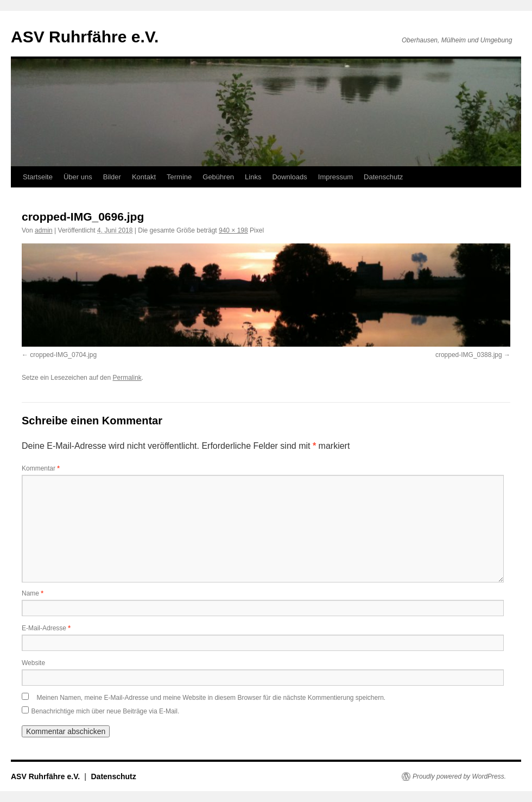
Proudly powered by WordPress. (459, 776)
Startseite (38, 177)
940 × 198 (233, 230)
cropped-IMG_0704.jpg (63, 355)
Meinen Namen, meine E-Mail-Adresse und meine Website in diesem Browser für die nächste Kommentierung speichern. (211, 698)
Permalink (127, 378)
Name (33, 593)
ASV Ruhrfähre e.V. (85, 37)
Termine (179, 177)
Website (33, 663)
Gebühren (218, 177)
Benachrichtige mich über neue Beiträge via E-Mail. (105, 711)
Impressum (335, 177)
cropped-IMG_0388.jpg (469, 355)
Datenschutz (383, 177)
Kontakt (144, 177)
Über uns (78, 177)
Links (253, 177)
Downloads (289, 177)
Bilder (112, 177)
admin (44, 230)
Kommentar (41, 468)
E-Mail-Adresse (46, 628)
